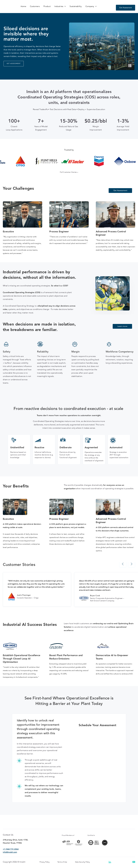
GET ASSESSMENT (14, 64)
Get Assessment (126, 8)
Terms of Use (62, 867)
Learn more (122, 326)
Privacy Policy (45, 867)
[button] (60, 7)
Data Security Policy (82, 867)
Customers (35, 6)
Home (23, 6)
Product (47, 6)
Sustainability (76, 6)
